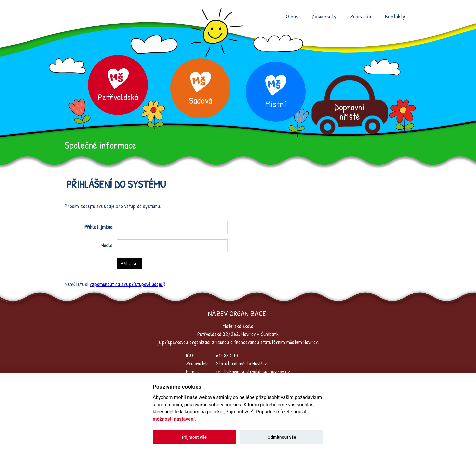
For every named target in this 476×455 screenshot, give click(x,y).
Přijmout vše (194, 437)
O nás (292, 16)
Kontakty (395, 16)
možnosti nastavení (174, 419)
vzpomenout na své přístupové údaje (126, 284)
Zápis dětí (361, 16)
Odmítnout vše (282, 437)
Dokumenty (324, 16)
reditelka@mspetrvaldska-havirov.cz (253, 371)
